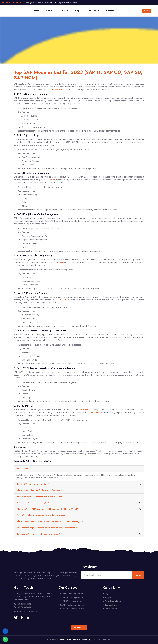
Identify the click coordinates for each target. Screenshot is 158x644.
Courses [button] (63, 11)
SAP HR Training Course (70, 601)
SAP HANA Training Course (71, 605)
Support (108, 597)
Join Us (146, 11)
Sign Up (138, 575)
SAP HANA (83, 410)
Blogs (78, 11)
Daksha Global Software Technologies (76, 640)
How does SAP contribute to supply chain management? (40, 503)
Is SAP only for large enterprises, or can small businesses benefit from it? (47, 528)
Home (36, 11)
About (49, 11)
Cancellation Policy (112, 601)
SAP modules (56, 90)
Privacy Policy (110, 609)
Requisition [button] (92, 11)
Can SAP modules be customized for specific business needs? (42, 515)
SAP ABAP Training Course (71, 609)
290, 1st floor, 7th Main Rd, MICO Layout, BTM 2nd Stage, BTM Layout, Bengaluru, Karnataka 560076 (33, 596)
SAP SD (52, 180)
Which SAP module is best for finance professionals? (39, 490)
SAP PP (64, 300)
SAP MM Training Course (71, 597)
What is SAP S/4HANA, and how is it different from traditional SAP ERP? (48, 509)
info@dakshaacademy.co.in (27, 612)
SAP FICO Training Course (71, 594)
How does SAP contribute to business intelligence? (38, 534)
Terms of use (110, 605)
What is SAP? (22, 469)
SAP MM (59, 262)
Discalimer (79, 628)
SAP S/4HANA (96, 412)
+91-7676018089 (23, 607)
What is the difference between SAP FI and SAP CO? (39, 497)
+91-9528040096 (23, 604)
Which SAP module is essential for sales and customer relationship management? (51, 521)
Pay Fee (107, 594)
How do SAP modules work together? (33, 484)
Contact (110, 11)
